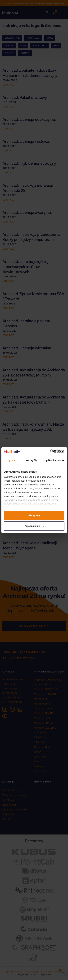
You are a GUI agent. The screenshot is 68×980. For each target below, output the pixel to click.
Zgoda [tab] (11, 460)
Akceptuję (34, 515)
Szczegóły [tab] (31, 460)
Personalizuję (34, 526)
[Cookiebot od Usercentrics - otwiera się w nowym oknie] (50, 451)
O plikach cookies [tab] (54, 460)
